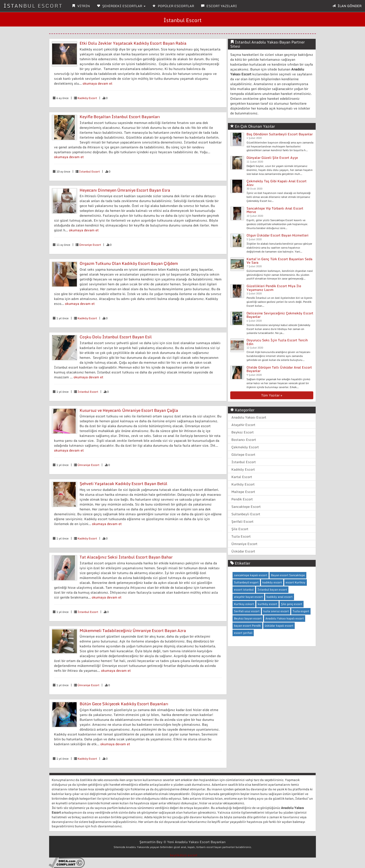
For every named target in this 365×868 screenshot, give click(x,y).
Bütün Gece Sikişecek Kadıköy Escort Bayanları (124, 704)
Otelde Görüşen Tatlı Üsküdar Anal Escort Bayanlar (279, 369)
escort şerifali (243, 633)
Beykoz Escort (243, 432)
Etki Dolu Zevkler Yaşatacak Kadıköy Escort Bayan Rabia (133, 43)
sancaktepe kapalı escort (251, 575)
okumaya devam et (98, 83)
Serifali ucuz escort (247, 611)
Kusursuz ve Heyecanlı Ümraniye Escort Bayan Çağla (129, 410)
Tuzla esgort (301, 611)
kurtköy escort (267, 604)
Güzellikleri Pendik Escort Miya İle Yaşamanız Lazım (274, 288)
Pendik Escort (242, 499)
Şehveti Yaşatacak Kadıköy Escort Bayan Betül (123, 484)
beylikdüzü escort (184, 855)
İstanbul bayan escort (272, 590)
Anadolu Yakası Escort (249, 417)
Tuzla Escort (241, 536)
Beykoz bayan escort (248, 618)
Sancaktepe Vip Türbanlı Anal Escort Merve (275, 210)
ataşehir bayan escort (248, 597)
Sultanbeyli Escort (246, 514)
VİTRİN (81, 6)
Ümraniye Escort (90, 245)
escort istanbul (244, 590)
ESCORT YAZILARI (219, 6)
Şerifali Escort (242, 521)
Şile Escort (240, 529)
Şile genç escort (292, 604)
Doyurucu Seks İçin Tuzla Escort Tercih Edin (277, 342)
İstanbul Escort (90, 171)
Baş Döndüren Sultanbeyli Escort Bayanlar (280, 134)
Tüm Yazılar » (272, 395)
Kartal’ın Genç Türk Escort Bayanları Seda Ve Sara (279, 261)
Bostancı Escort (244, 440)
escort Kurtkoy (296, 582)
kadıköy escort (272, 582)
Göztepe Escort (243, 454)
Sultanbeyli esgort (246, 582)
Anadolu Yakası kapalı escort (285, 618)
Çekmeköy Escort (245, 447)
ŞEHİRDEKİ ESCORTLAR (121, 6)
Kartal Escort (242, 477)
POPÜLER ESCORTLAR (173, 6)
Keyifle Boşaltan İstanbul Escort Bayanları (120, 117)
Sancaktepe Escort (246, 507)
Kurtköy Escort (243, 484)
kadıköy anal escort (280, 597)
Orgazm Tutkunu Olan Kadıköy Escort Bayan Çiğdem (129, 263)
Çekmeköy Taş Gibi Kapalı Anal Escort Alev (277, 183)
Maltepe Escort (243, 492)
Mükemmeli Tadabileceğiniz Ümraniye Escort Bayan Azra (133, 630)
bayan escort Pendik (247, 626)
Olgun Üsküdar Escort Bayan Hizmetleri (277, 235)
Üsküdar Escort (243, 551)
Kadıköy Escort (87, 98)
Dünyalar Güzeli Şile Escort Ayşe (272, 158)
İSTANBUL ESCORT (33, 6)
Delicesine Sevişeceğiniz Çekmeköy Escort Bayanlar (280, 315)
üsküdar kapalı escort (279, 626)
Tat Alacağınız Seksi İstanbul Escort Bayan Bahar (126, 557)
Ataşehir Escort (243, 425)
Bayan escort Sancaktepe (288, 575)
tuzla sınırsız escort (276, 611)
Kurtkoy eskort (244, 604)
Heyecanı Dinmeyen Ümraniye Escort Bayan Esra (125, 190)
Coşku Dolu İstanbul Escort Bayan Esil (116, 337)
